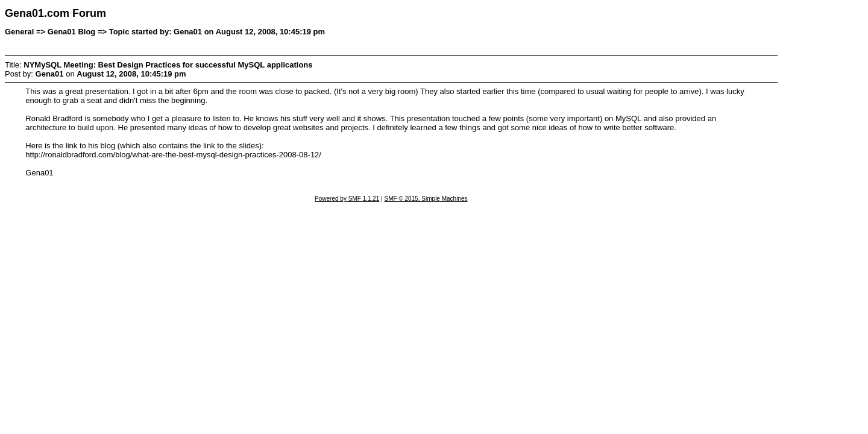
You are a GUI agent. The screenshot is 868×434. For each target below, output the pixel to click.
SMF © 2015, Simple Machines (426, 199)
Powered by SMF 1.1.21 (347, 199)
